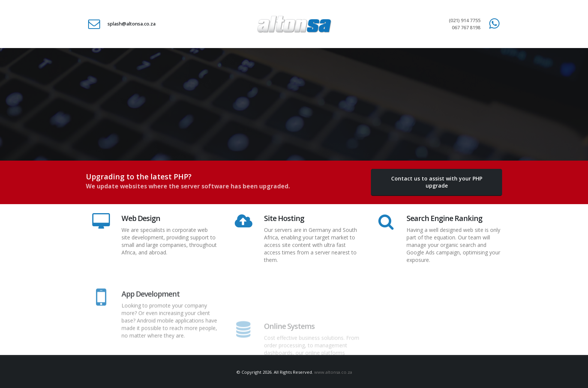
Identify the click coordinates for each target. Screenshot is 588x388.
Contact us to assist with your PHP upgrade (437, 182)
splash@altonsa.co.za (132, 24)
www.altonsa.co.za (333, 372)
